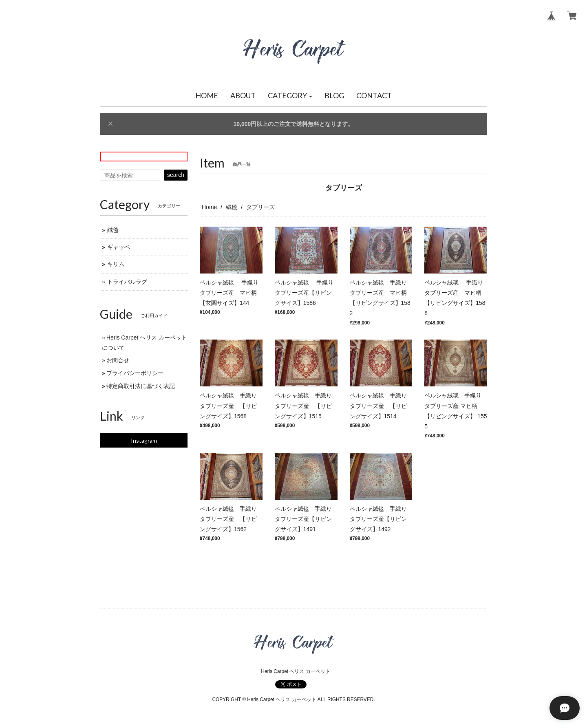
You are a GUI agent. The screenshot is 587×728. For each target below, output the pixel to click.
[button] (290, 96)
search (176, 175)
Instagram (144, 440)
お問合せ (118, 360)
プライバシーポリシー (135, 373)
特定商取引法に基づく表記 (141, 386)
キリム (116, 264)
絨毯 (232, 207)
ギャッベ (119, 247)
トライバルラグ (127, 282)
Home (209, 207)
